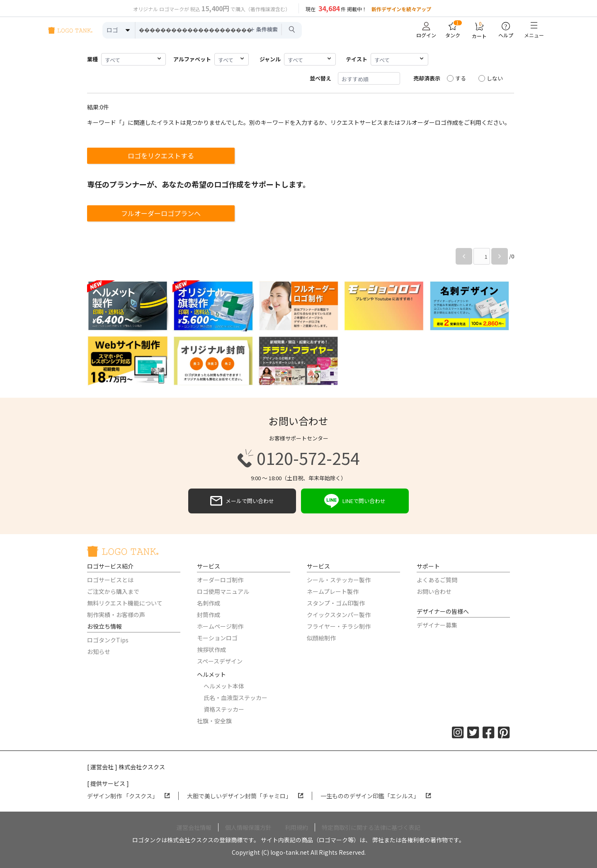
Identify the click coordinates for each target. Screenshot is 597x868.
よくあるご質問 (437, 580)
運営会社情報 (194, 827)
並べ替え (320, 78)
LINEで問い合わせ (355, 501)
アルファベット (192, 59)
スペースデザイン (220, 661)
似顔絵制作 (321, 638)
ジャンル (270, 59)
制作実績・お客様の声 (116, 615)
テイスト (357, 59)
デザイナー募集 (437, 625)
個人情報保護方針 (248, 827)
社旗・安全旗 (214, 721)
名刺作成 (209, 603)
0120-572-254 (298, 458)
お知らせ (99, 652)
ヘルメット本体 (224, 686)
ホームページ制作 (220, 626)
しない (491, 78)
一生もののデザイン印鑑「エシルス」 (376, 796)
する (456, 78)
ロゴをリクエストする (161, 156)
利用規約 (296, 827)
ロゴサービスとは (110, 580)
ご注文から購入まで (113, 591)
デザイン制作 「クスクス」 (129, 796)
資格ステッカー (224, 709)
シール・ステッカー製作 (339, 580)
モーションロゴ (217, 638)
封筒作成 (209, 615)
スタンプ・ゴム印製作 (336, 603)
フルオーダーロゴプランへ (161, 213)
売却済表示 (427, 78)
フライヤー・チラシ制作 (339, 626)
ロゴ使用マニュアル (223, 591)
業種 (92, 59)
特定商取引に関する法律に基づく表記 (371, 827)
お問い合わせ (434, 591)
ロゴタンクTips (108, 640)
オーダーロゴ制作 (220, 580)
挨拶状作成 (211, 649)
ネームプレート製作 (333, 591)
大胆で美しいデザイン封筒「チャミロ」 (245, 796)
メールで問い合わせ (242, 501)
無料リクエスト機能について (125, 603)
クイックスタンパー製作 (339, 615)
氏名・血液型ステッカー (235, 698)
